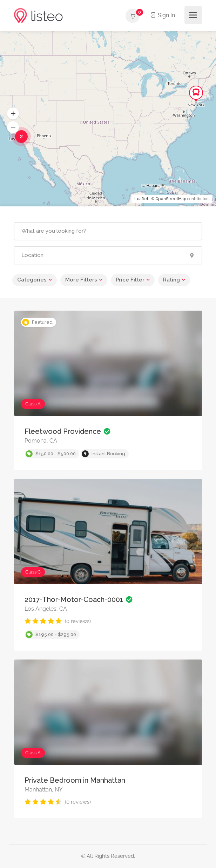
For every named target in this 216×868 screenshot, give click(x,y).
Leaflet (141, 199)
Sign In (162, 15)
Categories (32, 280)
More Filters (81, 280)
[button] (13, 114)
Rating (171, 280)
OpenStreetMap (171, 199)
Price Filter (130, 280)
